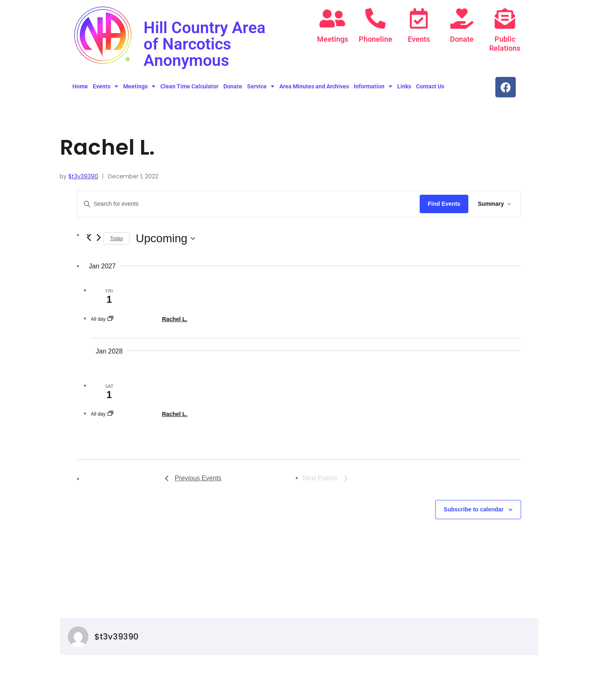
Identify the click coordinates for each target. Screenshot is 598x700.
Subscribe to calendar (474, 509)
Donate (462, 39)
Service (261, 86)
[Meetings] (333, 18)
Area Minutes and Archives (314, 86)
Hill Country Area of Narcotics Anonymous (205, 44)
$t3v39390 (83, 176)
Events (419, 39)
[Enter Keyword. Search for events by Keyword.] (248, 204)
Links (404, 86)
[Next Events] (99, 237)
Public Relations (505, 44)
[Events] (419, 18)
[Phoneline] (375, 18)
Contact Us (430, 86)
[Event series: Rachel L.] (110, 319)
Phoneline (375, 39)
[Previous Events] (193, 478)
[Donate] (462, 18)
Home (80, 86)
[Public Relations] (505, 18)
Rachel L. (175, 319)
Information (373, 86)
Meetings (333, 39)
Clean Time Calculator (189, 86)
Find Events (443, 204)
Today (117, 239)
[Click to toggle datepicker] (165, 239)
